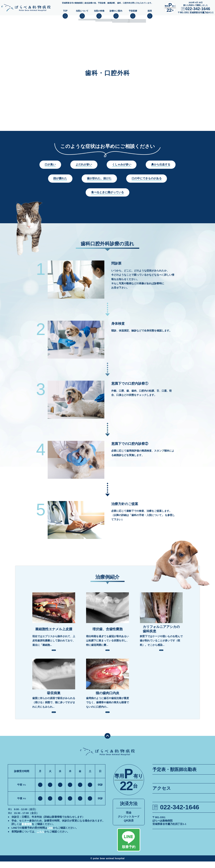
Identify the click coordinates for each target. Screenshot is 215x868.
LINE (50, 834)
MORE (54, 652)
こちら (41, 838)
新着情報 (27, 830)
